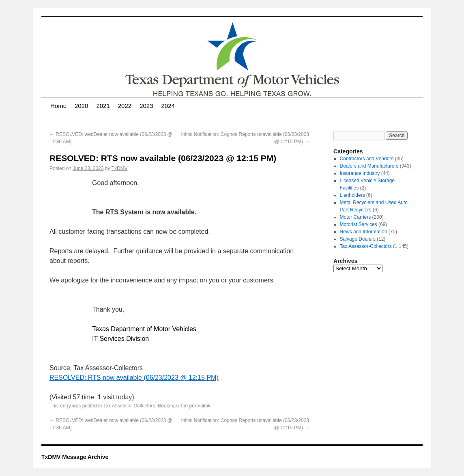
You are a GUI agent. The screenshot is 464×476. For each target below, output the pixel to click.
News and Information (364, 232)
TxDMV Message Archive (75, 457)
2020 (81, 106)
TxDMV (120, 168)
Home (58, 106)
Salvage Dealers (358, 239)
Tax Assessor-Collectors (129, 406)
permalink (200, 406)
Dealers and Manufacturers (369, 166)
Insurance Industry (360, 173)
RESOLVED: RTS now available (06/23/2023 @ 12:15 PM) (134, 378)
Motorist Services (359, 224)
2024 (168, 106)
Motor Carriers (356, 217)
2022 (125, 106)
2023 (146, 106)
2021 (103, 106)
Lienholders (352, 195)
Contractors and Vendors (367, 159)
